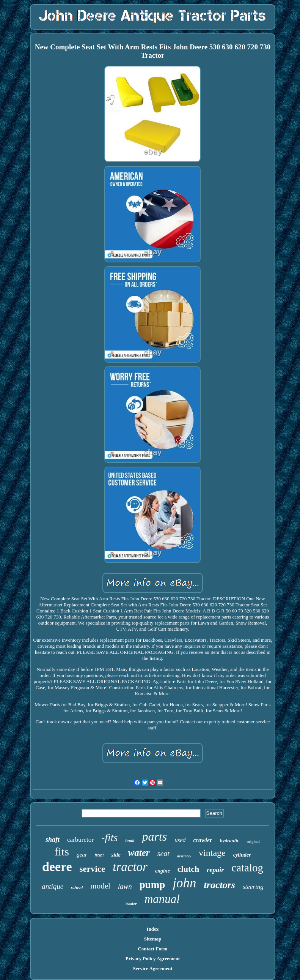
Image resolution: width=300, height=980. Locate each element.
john (184, 883)
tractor (130, 867)
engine (163, 871)
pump (152, 885)
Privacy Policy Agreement (153, 959)
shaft (53, 840)
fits (62, 851)
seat (163, 854)
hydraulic (229, 840)
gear (82, 855)
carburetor (80, 840)
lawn (125, 886)
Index (153, 929)
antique (53, 886)
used (180, 840)
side (116, 855)
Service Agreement (152, 968)
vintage (212, 853)
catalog (247, 868)
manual (162, 899)
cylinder (242, 855)
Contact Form (152, 949)
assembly (184, 856)
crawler (203, 840)
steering (253, 887)
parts (154, 836)
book (130, 841)
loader (131, 904)
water (139, 853)
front (99, 855)
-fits (110, 837)
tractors (220, 885)
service (93, 869)
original (253, 841)
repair (215, 870)
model (100, 886)
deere (57, 867)
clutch (188, 869)
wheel (77, 888)
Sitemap (153, 939)
